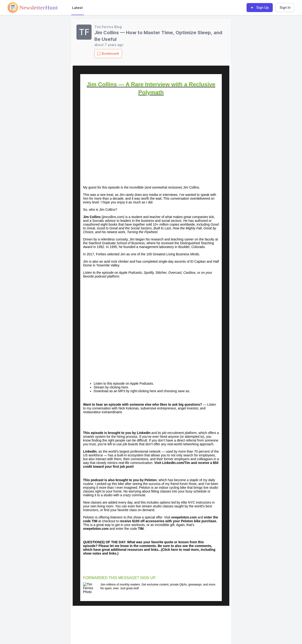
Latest (78, 8)
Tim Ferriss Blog (108, 27)
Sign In (285, 7)
